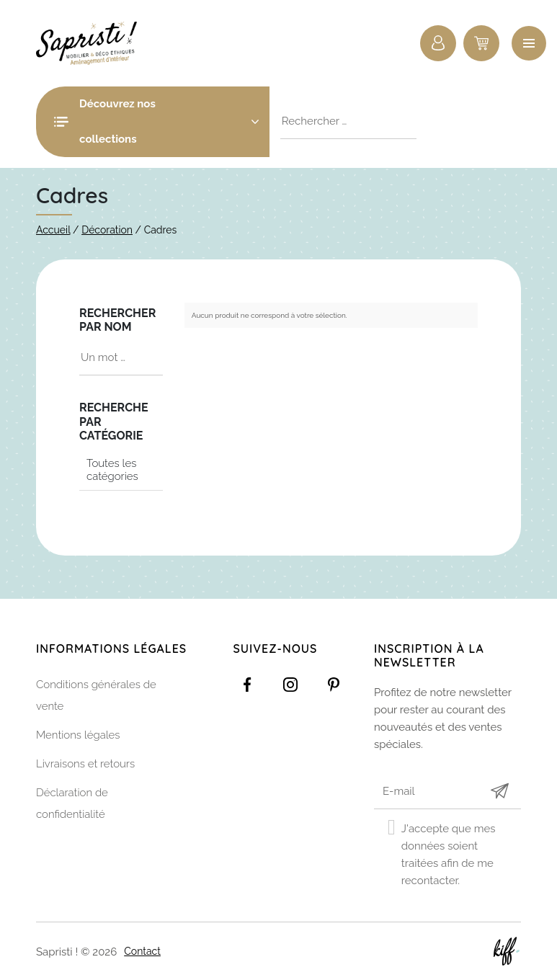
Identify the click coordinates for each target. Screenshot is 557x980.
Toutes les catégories (112, 470)
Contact (142, 951)
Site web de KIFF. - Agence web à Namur (507, 951)
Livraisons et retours (85, 764)
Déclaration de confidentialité (72, 803)
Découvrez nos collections (169, 121)
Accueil (53, 230)
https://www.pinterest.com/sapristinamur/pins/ (334, 685)
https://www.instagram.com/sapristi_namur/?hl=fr (290, 685)
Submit (499, 791)
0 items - (481, 43)
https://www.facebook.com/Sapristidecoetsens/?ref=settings (247, 685)
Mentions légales (78, 735)
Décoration (107, 230)
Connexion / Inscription (438, 43)
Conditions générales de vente (96, 695)
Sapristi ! (94, 43)
